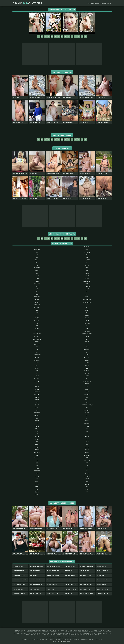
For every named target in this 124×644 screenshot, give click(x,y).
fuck (37, 318)
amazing (37, 249)
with (37, 484)
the (37, 460)
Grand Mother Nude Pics (38, 584)
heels (87, 344)
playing (37, 421)
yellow (37, 492)
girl (87, 329)
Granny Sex (34, 575)
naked (87, 392)
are (37, 255)
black (37, 265)
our (87, 408)
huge (37, 358)
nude (87, 400)
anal (87, 249)
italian (87, 360)
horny (37, 352)
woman (87, 484)
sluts (87, 447)
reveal (37, 434)
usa (87, 471)
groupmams (37, 339)
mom (87, 387)
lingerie (87, 371)
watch (37, 476)
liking (37, 371)
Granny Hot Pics (69, 594)
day (37, 292)
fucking (37, 321)
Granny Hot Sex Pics (103, 571)
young (37, 495)
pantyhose (87, 410)
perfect (37, 413)
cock (37, 281)
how (87, 355)
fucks (87, 321)
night (37, 400)
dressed (37, 297)
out (37, 410)
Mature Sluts (51, 589)
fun (37, 323)
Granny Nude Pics (102, 580)
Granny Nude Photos (37, 566)
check (87, 276)
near (37, 397)
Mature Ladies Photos (20, 575)
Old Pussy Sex (35, 589)
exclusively (87, 299)
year (37, 489)
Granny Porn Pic (102, 584)
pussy (37, 426)
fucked (87, 318)
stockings (37, 458)
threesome (87, 460)
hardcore (37, 344)
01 (39, 36)
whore (37, 481)
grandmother (87, 334)
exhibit (37, 302)
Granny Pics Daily (86, 575)
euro (37, 299)
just (37, 363)
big (87, 263)
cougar (37, 284)
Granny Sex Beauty (19, 594)
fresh (37, 315)
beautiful (87, 260)
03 (45, 36)
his (37, 350)
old (87, 402)
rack (37, 429)
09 (65, 36)
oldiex (37, 408)
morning (37, 392)
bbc (37, 257)
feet (87, 307)
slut (37, 447)
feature (37, 307)
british (37, 273)
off (37, 402)
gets (37, 326)
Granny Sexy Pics (19, 571)
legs (87, 368)
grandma (87, 331)
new (87, 397)
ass (87, 255)
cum (37, 289)
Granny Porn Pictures (54, 566)
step (37, 455)
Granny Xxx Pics (102, 566)
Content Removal (66, 642)
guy (87, 339)
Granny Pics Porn (86, 580)
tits (87, 463)
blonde (87, 265)
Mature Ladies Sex (52, 594)
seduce (87, 439)
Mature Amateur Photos (54, 575)
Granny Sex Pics (68, 571)
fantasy (37, 305)
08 (62, 36)
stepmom (87, 455)
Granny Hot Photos (70, 584)
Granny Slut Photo (53, 580)
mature (37, 381)
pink (37, 418)
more (87, 389)
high (87, 347)
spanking (37, 452)
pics (87, 416)
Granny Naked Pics (69, 575)
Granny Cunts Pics (27, 3)
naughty (87, 394)
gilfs (37, 329)
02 (42, 36)
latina (37, 368)
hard (87, 342)
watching (87, 476)
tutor (37, 468)
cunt (87, 289)
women (37, 487)
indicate (37, 360)
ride (87, 434)
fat (87, 305)
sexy (87, 442)
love (37, 376)
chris (87, 278)
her (37, 347)
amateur (87, 247)
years (87, 489)
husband (87, 358)
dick (87, 292)
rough (87, 437)
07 (59, 36)
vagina (37, 474)
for (37, 313)
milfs (87, 384)
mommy (37, 389)
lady (37, 365)
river (37, 437)
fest (37, 310)
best (37, 263)
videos (87, 474)
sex (37, 442)
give (37, 331)
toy (87, 466)
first (87, 310)
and (37, 252)
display (37, 294)
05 (52, 36)
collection (87, 281)
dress (87, 294)
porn (87, 421)
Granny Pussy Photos (20, 580)
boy (87, 270)
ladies (87, 363)
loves (87, 376)
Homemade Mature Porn (104, 594)
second (37, 439)
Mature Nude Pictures (87, 594)
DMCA (59, 642)
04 (49, 36)
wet (37, 479)
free (87, 313)
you (87, 492)
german (87, 323)
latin (87, 365)
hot (87, 352)
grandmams (37, 334)
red (87, 431)
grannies (37, 336)
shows (87, 445)
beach (37, 260)
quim (87, 426)
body (87, 268)
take (87, 458)
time (37, 463)
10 (69, 36)
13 (79, 36)
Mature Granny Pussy (37, 594)
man (87, 379)
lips (37, 373)
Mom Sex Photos (52, 584)
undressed (37, 471)
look (87, 373)
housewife (37, 355)
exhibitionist (87, 302)
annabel (87, 252)
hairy (37, 342)
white (87, 479)
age (37, 247)
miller (37, 387)
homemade (87, 350)
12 (75, 36)
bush (87, 273)
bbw (87, 257)
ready (37, 431)
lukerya (37, 379)
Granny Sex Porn (35, 571)
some (87, 450)
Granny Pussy (84, 571)
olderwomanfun (87, 405)
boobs (37, 270)
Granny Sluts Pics (69, 566)
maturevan (87, 381)
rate (87, 429)
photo (87, 413)
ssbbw (87, 452)
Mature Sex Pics (68, 580)
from (87, 315)
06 (55, 36)
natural (37, 394)
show (37, 445)
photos (37, 416)
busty (37, 276)
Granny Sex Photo (103, 589)
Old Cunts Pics (18, 566)
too (37, 466)
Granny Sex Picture (53, 571)
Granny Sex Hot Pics (70, 589)
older (37, 405)
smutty (37, 450)
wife (87, 481)
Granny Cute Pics (102, 575)
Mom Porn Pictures (19, 584)
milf (37, 384)
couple (87, 284)
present (87, 423)
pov (37, 423)
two (87, 468)
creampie (87, 286)
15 (85, 36)
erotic (87, 297)
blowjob (37, 268)
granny (87, 336)
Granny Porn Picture (87, 566)
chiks (37, 278)
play (87, 418)
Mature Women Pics (86, 584)
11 (72, 36)
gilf (87, 326)
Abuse (54, 642)
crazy (37, 286)
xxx (87, 487)
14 (82, 36)
